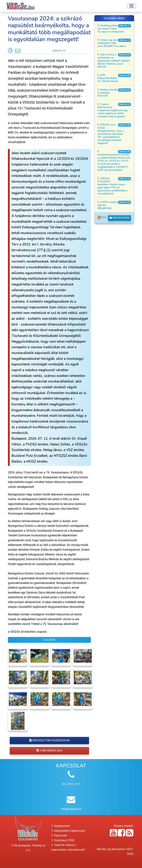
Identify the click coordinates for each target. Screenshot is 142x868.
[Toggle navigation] (131, 6)
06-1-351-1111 (71, 784)
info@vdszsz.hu (71, 809)
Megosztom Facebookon (49, 740)
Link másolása (49, 751)
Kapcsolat (59, 835)
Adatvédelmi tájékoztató (68, 831)
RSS (102, 217)
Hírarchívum (119, 218)
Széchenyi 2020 (63, 840)
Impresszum (61, 826)
